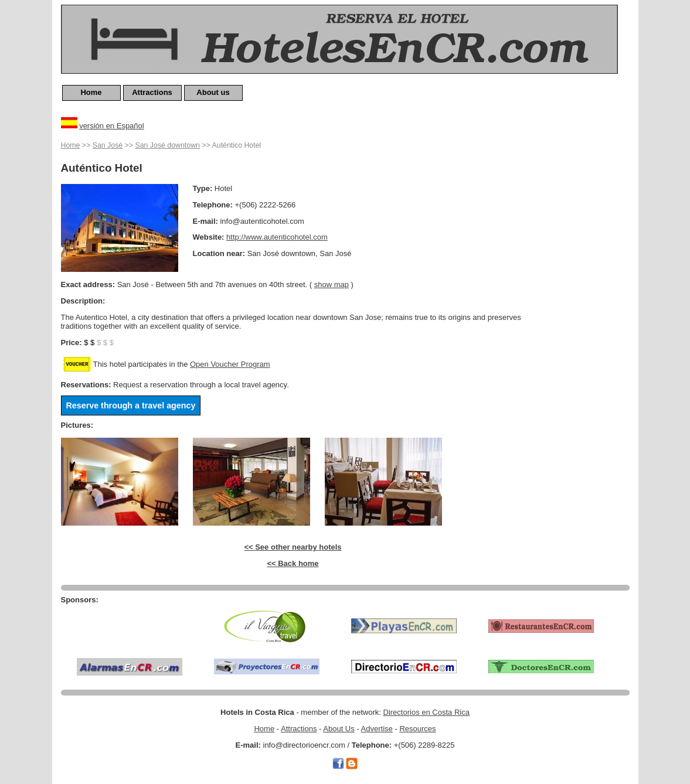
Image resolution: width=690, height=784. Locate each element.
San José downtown (167, 145)
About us (213, 92)
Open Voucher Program (230, 364)
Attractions (152, 92)
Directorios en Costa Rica (426, 712)
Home (91, 92)
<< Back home (293, 563)
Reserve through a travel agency (131, 405)
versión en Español (112, 126)
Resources (417, 729)
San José (108, 145)
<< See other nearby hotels (293, 547)
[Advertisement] (583, 315)
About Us (339, 729)
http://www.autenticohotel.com (277, 237)
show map (332, 284)
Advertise (377, 729)
